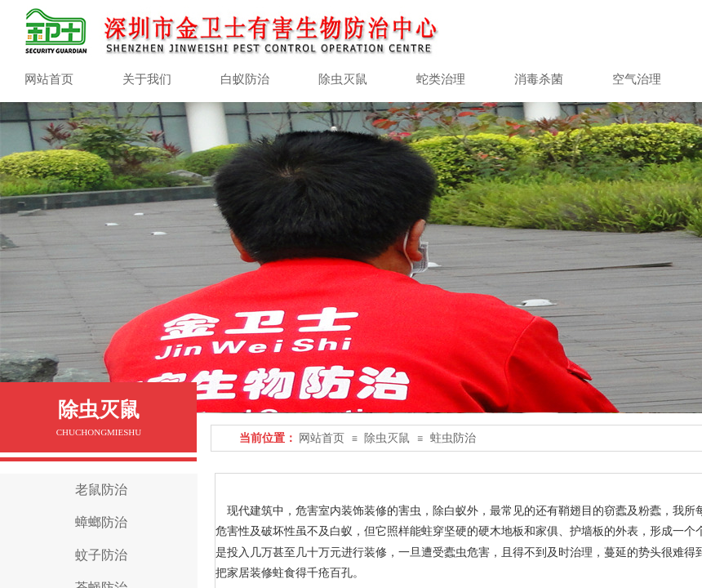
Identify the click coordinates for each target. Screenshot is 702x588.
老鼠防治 (101, 490)
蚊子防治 (101, 555)
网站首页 (322, 438)
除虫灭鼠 (387, 438)
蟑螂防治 (101, 522)
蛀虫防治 (453, 438)
